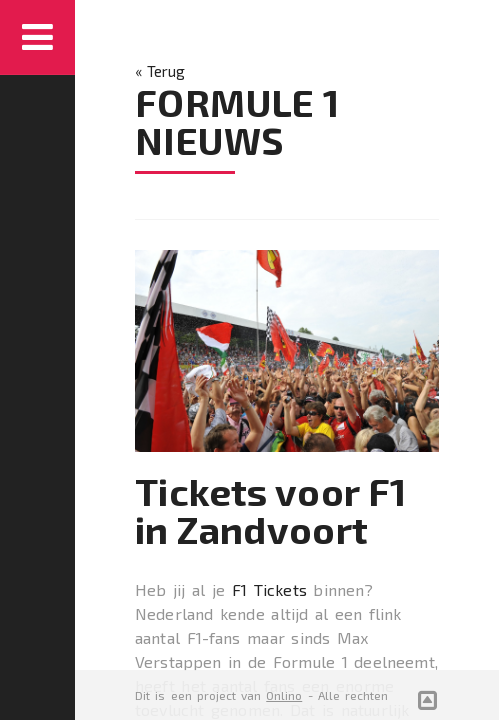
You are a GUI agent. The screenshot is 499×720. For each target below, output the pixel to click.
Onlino (284, 695)
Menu (37, 37)
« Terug (160, 71)
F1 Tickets (269, 589)
